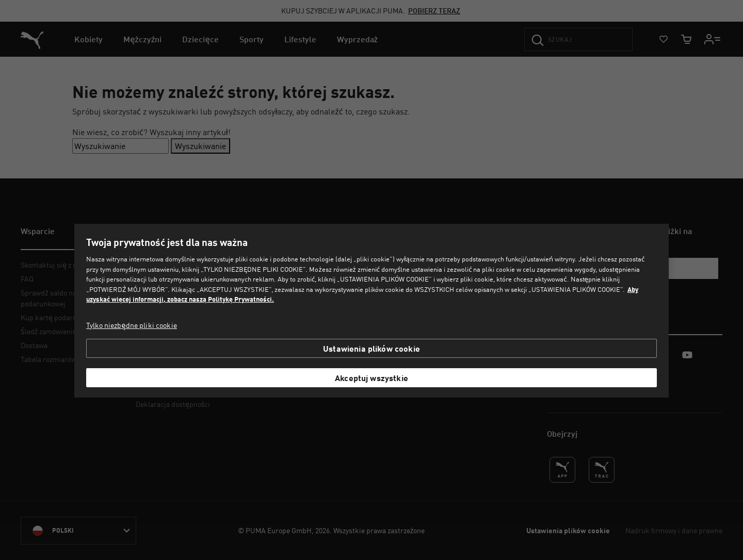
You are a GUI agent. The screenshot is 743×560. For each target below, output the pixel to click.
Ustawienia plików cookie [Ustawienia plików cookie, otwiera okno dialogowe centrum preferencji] (372, 348)
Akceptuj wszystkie (372, 378)
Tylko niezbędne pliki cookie (132, 325)
